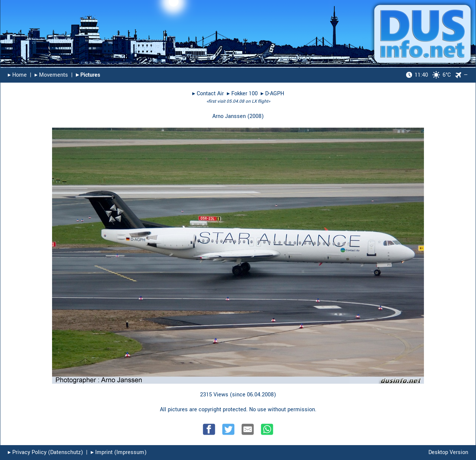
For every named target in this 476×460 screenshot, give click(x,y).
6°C (428, 75)
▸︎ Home (17, 75)
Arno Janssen (229, 116)
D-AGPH (275, 94)
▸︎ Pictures (88, 75)
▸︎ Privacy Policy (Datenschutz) (45, 452)
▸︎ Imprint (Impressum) (119, 452)
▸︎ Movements (51, 75)
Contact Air (210, 94)
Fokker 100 (245, 94)
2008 (255, 116)
